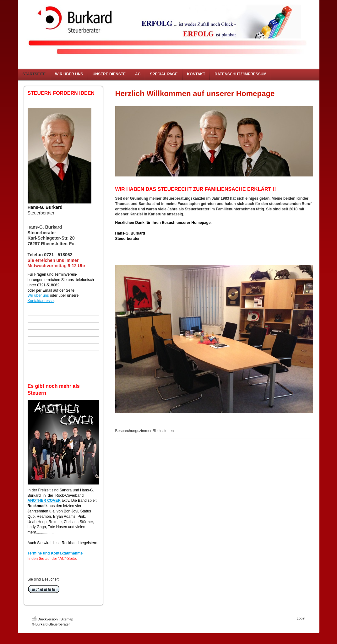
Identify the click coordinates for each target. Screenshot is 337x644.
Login (301, 618)
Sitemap (67, 619)
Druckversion (45, 619)
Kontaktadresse (41, 301)
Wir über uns (38, 295)
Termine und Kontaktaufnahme (55, 553)
